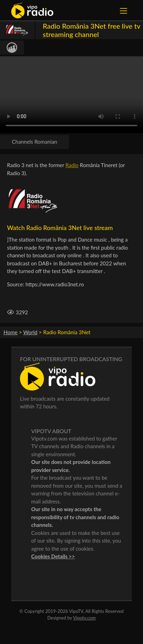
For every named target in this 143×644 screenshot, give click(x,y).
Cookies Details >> (53, 556)
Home (11, 332)
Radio (72, 165)
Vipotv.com (84, 618)
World (30, 332)
